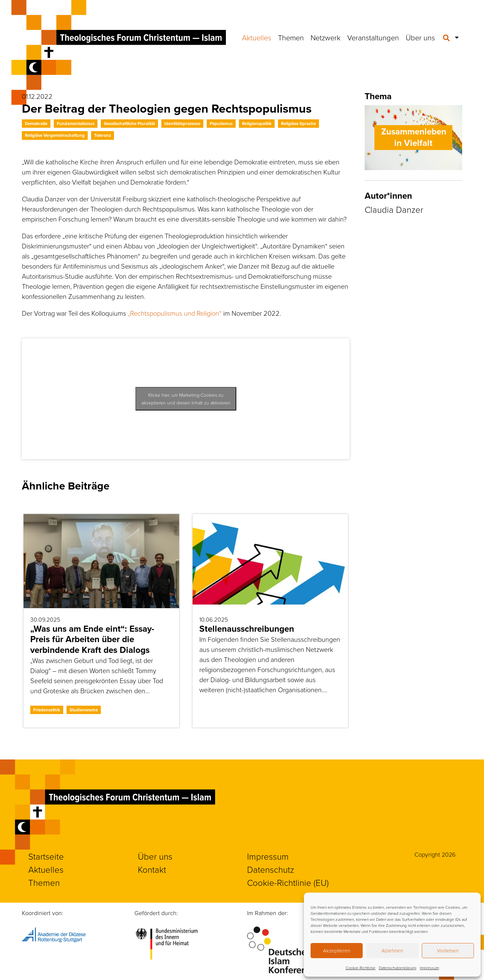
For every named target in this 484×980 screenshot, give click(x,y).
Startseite (46, 856)
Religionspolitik (257, 124)
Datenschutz (271, 869)
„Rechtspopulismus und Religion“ (175, 313)
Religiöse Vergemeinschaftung (55, 135)
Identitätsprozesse (182, 124)
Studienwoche (84, 710)
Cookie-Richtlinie (360, 968)
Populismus (221, 124)
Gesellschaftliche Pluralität (129, 124)
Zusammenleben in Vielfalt (414, 137)
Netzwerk (326, 37)
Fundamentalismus (76, 124)
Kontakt (152, 869)
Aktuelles (257, 37)
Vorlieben (448, 951)
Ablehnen (392, 951)
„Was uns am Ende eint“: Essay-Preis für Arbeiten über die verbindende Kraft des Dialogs (92, 639)
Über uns (420, 37)
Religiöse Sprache (298, 124)
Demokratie (36, 124)
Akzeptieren (337, 951)
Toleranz (103, 135)
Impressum (429, 968)
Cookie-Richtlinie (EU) (288, 883)
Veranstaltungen (373, 37)
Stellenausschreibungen (247, 629)
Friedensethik (47, 710)
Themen (291, 37)
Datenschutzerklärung (398, 968)
